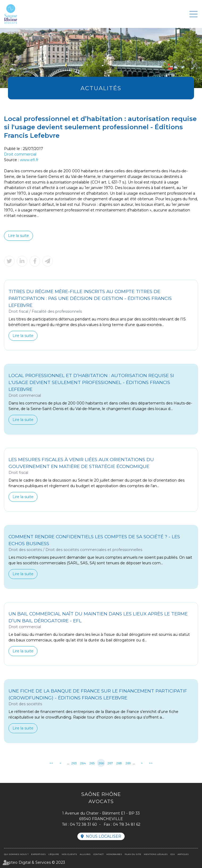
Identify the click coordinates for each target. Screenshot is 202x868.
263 (74, 763)
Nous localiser (104, 836)
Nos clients (69, 854)
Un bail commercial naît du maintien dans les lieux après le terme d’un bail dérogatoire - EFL (98, 617)
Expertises (38, 854)
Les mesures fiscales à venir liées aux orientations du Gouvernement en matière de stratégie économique (81, 463)
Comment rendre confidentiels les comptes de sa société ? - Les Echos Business (94, 540)
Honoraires (114, 854)
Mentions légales (156, 854)
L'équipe (54, 854)
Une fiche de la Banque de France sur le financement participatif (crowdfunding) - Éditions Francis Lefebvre (98, 694)
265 (92, 763)
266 (101, 763)
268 (119, 763)
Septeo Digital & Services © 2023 (35, 862)
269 (128, 763)
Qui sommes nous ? (16, 854)
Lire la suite (18, 236)
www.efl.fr (29, 160)
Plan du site (133, 854)
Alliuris (85, 854)
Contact (98, 854)
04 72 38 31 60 (83, 824)
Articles (183, 854)
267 (110, 763)
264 (83, 763)
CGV (173, 854)
